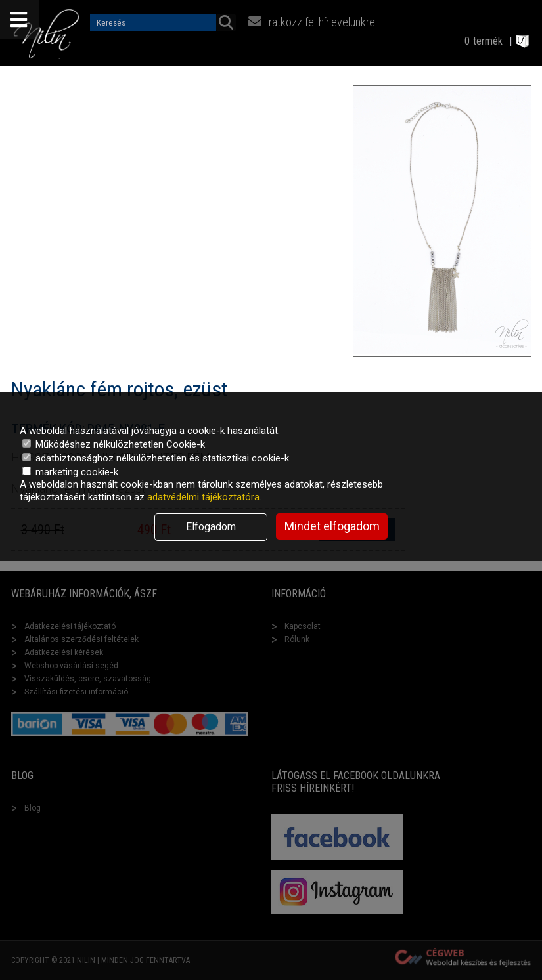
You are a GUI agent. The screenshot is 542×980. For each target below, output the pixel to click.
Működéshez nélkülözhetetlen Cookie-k (114, 444)
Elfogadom (211, 527)
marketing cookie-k (70, 472)
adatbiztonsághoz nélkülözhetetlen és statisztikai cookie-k (156, 458)
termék (488, 41)
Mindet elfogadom (332, 526)
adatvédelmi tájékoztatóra (203, 497)
